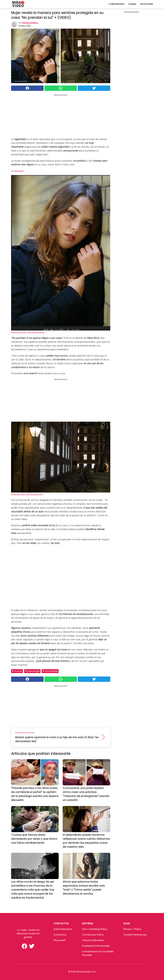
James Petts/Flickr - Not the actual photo (27, 494)
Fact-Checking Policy (95, 929)
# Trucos (17, 671)
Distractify (19, 171)
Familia (132, 4)
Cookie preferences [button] (135, 935)
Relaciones (147, 4)
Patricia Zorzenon (30, 23)
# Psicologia (32, 671)
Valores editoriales (93, 940)
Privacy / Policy (132, 929)
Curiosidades (117, 4)
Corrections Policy (93, 935)
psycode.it (60, 940)
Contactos (60, 935)
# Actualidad (50, 671)
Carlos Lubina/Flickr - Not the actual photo (28, 332)
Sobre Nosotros (63, 929)
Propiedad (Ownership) (96, 946)
